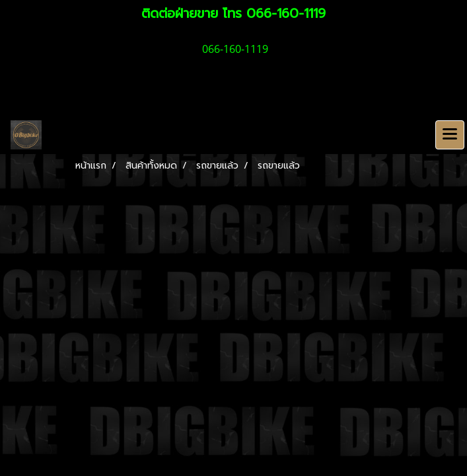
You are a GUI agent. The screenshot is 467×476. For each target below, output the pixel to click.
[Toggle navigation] (450, 135)
